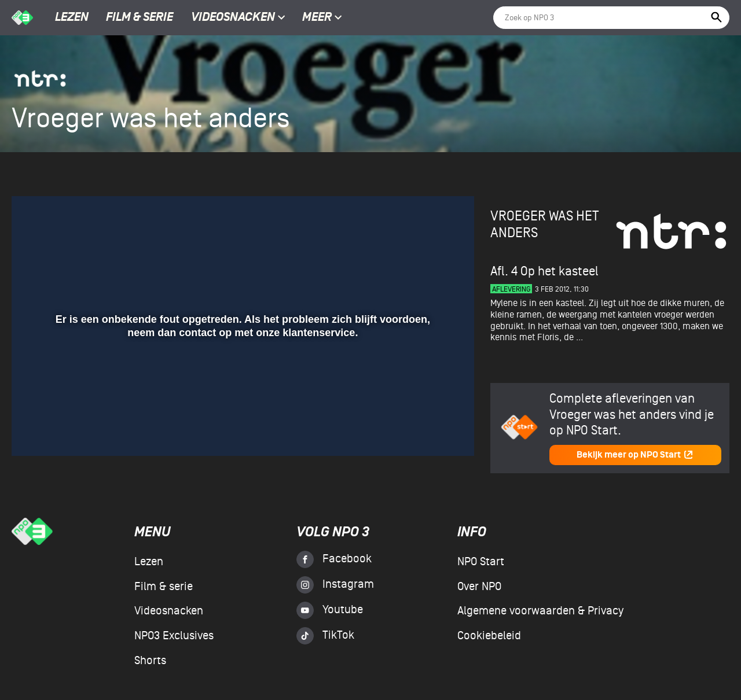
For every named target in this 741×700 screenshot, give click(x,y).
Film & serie (140, 18)
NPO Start (481, 562)
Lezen (72, 18)
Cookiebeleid (489, 636)
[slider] (241, 407)
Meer (322, 18)
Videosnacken (233, 18)
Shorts (150, 661)
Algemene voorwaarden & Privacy (540, 611)
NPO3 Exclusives (174, 636)
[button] (34, 430)
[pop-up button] (428, 430)
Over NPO (479, 587)
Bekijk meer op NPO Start (635, 455)
